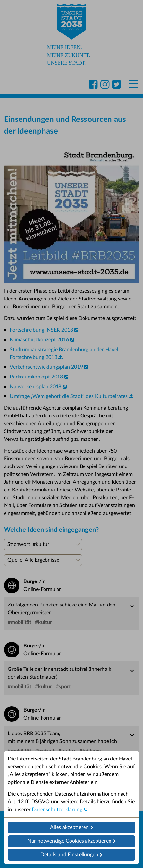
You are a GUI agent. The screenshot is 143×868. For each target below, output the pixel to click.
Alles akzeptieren (69, 827)
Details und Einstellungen (69, 855)
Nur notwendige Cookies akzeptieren (69, 841)
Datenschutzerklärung (57, 810)
